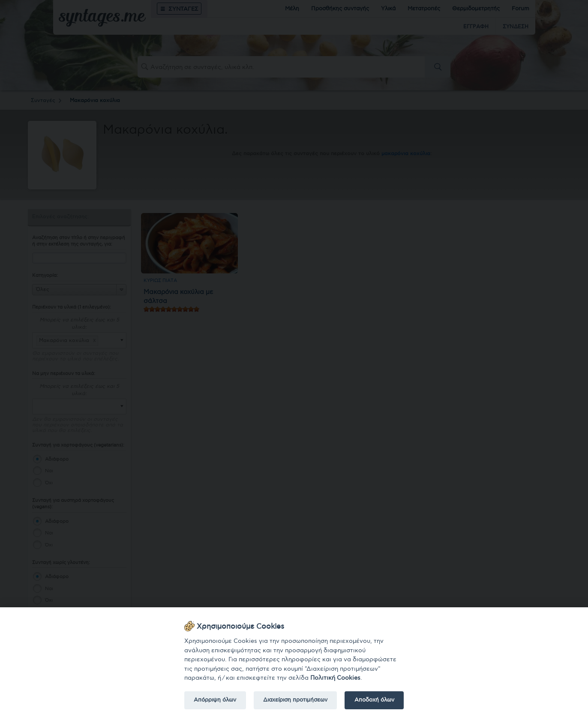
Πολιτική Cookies (335, 678)
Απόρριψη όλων (215, 700)
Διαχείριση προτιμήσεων (295, 700)
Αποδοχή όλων (374, 700)
